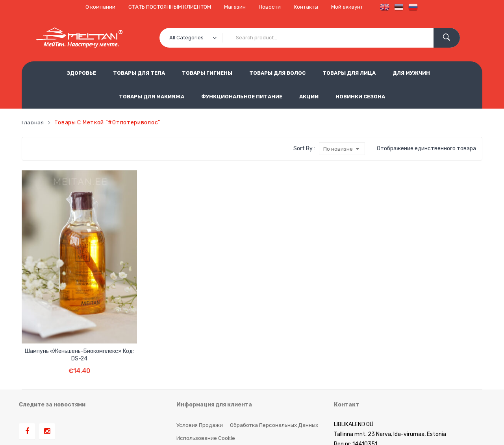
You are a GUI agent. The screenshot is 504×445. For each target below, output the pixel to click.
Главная (33, 122)
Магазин (234, 7)
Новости (270, 7)
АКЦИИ (309, 97)
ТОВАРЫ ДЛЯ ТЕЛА (139, 73)
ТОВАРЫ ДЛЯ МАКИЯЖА (152, 97)
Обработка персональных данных (275, 361)
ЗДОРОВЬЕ (81, 73)
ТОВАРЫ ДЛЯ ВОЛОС (277, 73)
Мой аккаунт (350, 7)
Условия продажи (200, 361)
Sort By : (304, 148)
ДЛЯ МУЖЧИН (411, 73)
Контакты (307, 7)
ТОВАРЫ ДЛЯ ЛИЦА (349, 73)
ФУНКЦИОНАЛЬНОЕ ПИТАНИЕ (242, 97)
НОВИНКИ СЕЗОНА (360, 97)
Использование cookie (206, 374)
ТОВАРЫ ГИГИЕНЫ (207, 73)
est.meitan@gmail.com (364, 400)
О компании (97, 7)
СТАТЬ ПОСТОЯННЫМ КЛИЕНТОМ (168, 7)
